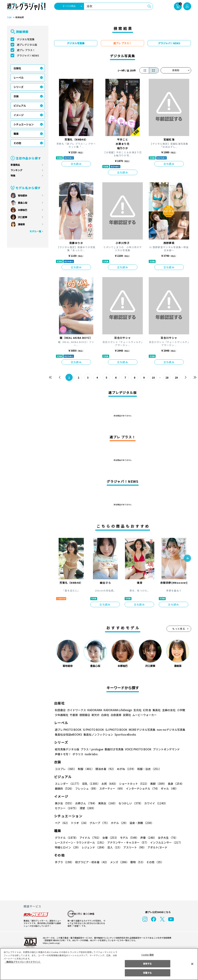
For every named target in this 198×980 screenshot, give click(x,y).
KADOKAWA (95, 710)
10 (153, 378)
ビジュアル (20, 106)
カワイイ (156, 803)
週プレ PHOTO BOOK (68, 730)
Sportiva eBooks (125, 734)
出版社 (17, 68)
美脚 (158, 784)
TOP (9, 17)
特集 (13, 176)
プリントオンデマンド (166, 749)
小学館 (181, 710)
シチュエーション (24, 124)
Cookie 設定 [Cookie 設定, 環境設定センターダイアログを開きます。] (148, 955)
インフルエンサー (166, 842)
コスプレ (66, 769)
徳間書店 (85, 715)
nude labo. (92, 754)
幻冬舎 (147, 710)
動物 (138, 862)
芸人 (115, 847)
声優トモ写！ (63, 754)
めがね (126, 769)
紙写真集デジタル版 (67, 749)
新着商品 (15, 165)
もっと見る (179, 629)
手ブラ (64, 862)
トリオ (79, 823)
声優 (148, 838)
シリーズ (18, 87)
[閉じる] (192, 964)
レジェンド (94, 847)
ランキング (16, 170)
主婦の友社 (169, 710)
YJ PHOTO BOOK (93, 730)
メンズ (120, 862)
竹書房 (74, 715)
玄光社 (137, 710)
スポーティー (112, 788)
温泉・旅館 (142, 823)
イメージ (19, 115)
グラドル (66, 838)
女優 (110, 838)
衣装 (16, 96)
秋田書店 (60, 710)
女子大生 (168, 838)
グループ (99, 823)
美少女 (64, 803)
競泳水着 (105, 769)
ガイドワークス (77, 710)
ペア (62, 823)
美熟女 (108, 803)
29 (176, 378)
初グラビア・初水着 (92, 862)
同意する (147, 973)
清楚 (88, 808)
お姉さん (86, 803)
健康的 (64, 788)
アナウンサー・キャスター (128, 842)
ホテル (119, 823)
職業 (16, 134)
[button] (187, 559)
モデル (129, 838)
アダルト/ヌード (157, 847)
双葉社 (127, 715)
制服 (86, 769)
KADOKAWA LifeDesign (118, 710)
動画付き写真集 (114, 749)
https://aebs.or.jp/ (51, 943)
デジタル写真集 (26, 39)
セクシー (66, 808)
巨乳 (91, 784)
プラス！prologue (92, 749)
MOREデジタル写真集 (142, 730)
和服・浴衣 (149, 769)
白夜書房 (116, 715)
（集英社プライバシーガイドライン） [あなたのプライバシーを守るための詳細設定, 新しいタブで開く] (23, 962)
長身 (176, 784)
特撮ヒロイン (68, 847)
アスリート (135, 847)
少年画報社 (62, 715)
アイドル (90, 838)
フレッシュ (87, 788)
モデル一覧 (35, 231)
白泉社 (105, 715)
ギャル (169, 788)
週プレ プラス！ (26, 50)
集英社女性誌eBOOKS (68, 734)
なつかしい (131, 803)
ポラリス (78, 754)
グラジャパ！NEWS (28, 55)
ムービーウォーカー (144, 715)
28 (167, 378)
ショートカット (134, 784)
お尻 (110, 784)
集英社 (157, 710)
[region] (99, 964)
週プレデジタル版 (27, 45)
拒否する (147, 964)
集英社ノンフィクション (98, 734)
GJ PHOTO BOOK (116, 730)
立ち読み (76, 164)
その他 (17, 143)
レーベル (19, 78)
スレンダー (68, 784)
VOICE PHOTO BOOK (138, 749)
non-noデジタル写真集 (171, 730)
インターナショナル (143, 788)
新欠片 (96, 715)
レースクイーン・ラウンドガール (80, 842)
